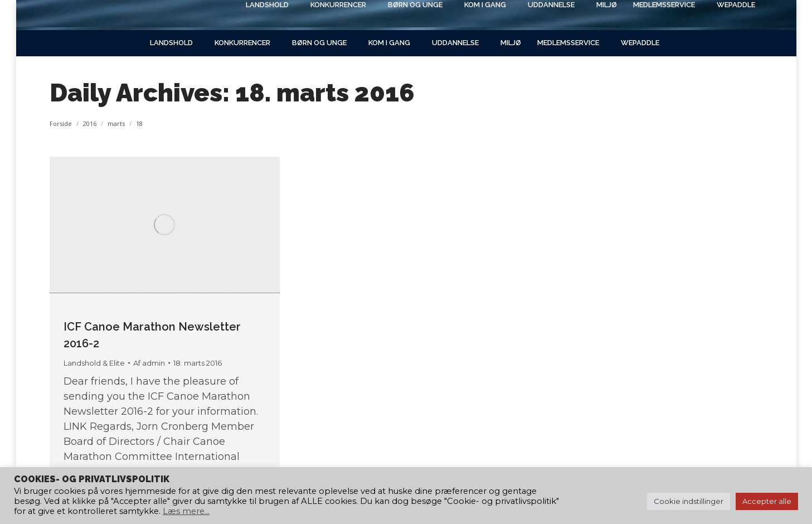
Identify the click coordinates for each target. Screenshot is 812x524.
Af (149, 363)
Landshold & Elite (94, 363)
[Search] (668, 15)
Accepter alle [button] (767, 501)
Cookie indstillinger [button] (689, 501)
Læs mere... (186, 511)
